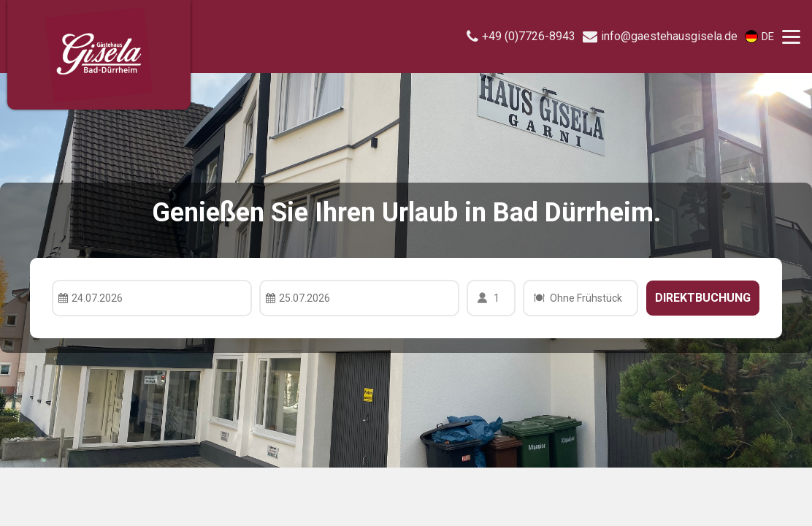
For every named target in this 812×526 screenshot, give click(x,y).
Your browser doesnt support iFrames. (406, 263)
